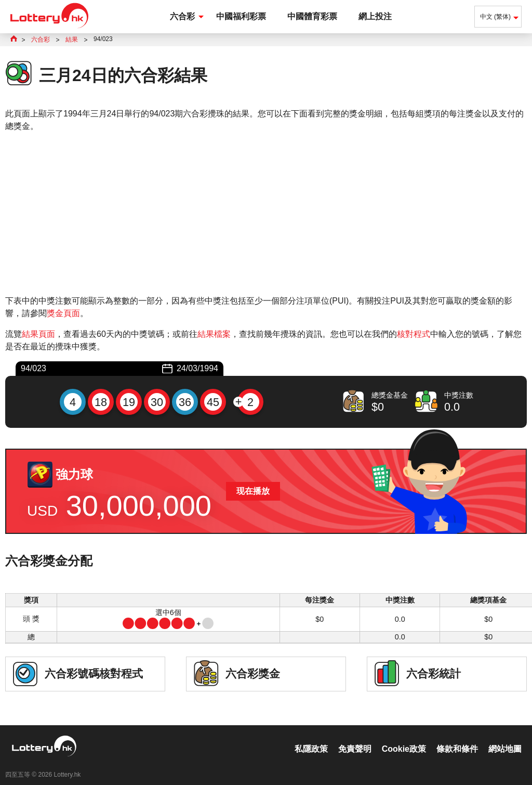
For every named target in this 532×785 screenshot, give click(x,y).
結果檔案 (214, 334)
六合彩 (182, 16)
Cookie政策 (404, 738)
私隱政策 (311, 738)
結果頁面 (38, 334)
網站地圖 (505, 738)
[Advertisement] (266, 214)
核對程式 (414, 334)
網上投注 (375, 16)
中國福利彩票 (241, 16)
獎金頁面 (63, 313)
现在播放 (253, 491)
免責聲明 (355, 738)
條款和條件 (457, 738)
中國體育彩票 (312, 16)
